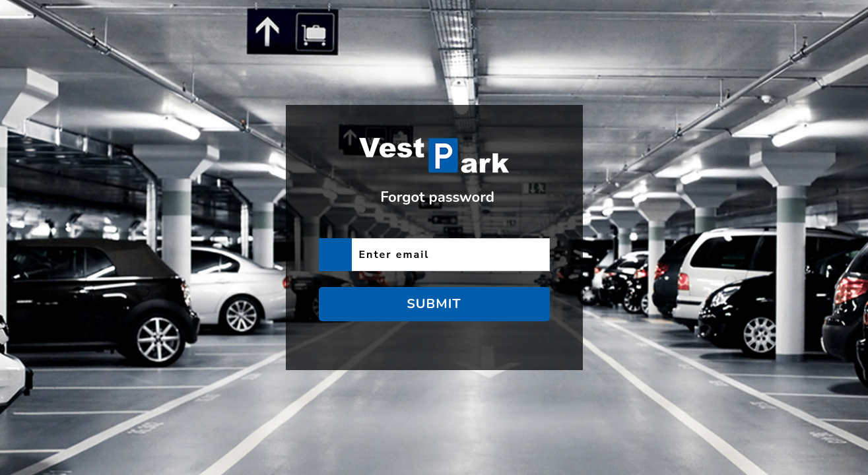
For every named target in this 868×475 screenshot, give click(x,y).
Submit (434, 304)
